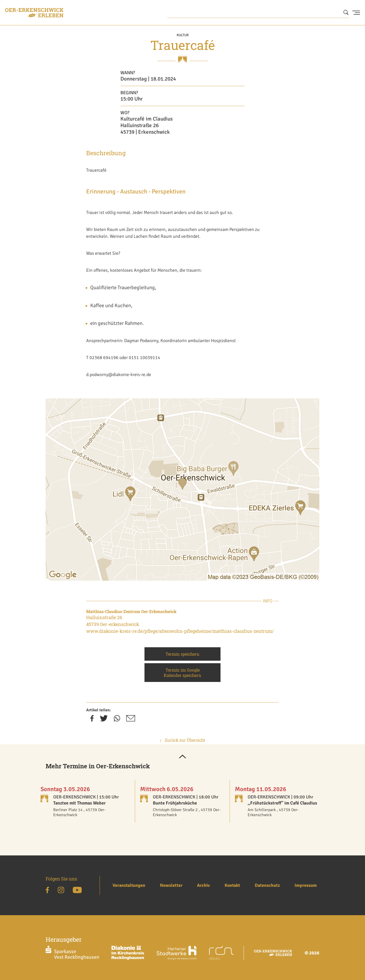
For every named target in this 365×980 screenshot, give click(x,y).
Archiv (203, 885)
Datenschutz (267, 885)
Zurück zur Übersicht (183, 740)
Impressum (306, 885)
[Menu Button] (356, 13)
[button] (182, 757)
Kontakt (232, 885)
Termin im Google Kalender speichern (182, 673)
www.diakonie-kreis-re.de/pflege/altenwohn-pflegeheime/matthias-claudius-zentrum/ (180, 631)
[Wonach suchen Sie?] (259, 13)
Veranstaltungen (129, 885)
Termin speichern (182, 654)
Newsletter (171, 885)
